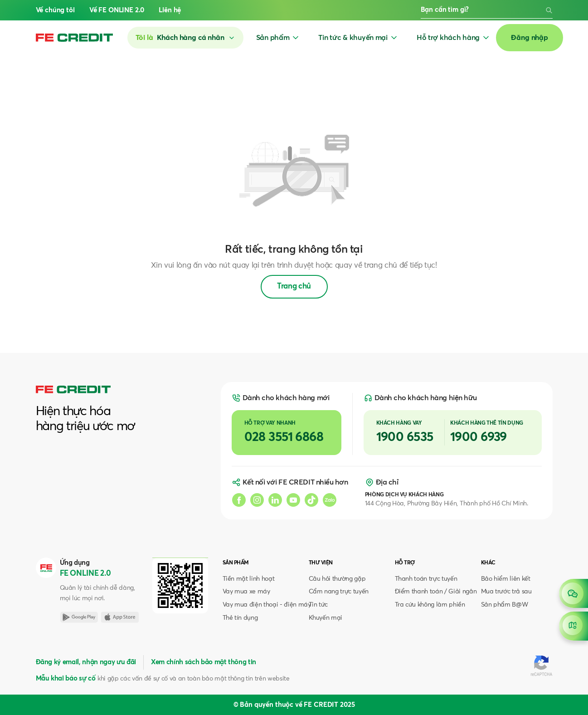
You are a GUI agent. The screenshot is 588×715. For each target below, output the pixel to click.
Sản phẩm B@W (505, 605)
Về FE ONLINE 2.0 (117, 10)
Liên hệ (170, 10)
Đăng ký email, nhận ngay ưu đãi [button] (86, 662)
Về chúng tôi (55, 10)
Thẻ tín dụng (240, 618)
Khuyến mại (326, 618)
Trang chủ (294, 286)
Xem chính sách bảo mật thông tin (204, 662)
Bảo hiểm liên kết (506, 579)
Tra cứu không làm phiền (430, 605)
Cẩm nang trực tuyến (339, 592)
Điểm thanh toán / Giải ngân (436, 592)
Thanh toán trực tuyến (426, 579)
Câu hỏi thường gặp (337, 579)
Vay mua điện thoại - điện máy (267, 605)
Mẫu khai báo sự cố (66, 678)
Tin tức (318, 605)
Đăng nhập (530, 38)
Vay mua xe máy (246, 592)
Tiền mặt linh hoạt (249, 579)
